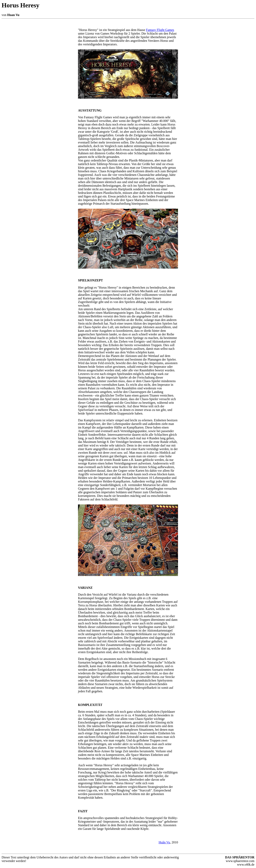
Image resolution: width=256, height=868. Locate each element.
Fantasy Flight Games (160, 30)
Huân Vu (164, 842)
